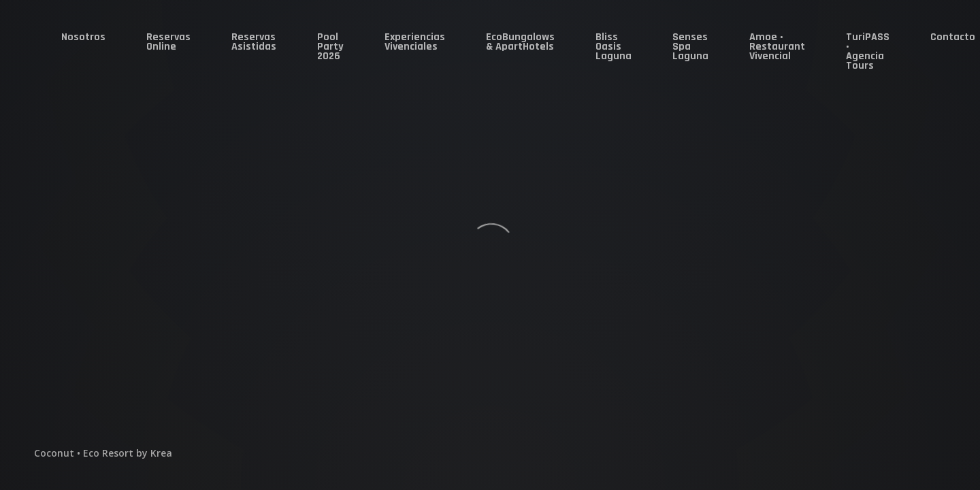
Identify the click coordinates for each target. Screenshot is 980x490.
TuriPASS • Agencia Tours (868, 51)
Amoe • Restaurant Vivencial (777, 47)
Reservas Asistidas (254, 42)
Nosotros (83, 37)
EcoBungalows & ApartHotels (520, 42)
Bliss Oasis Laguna (614, 47)
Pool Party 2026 (330, 47)
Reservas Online (168, 42)
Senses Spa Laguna (690, 47)
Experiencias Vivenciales (415, 42)
